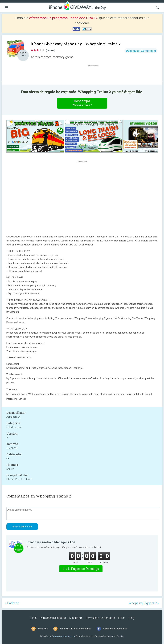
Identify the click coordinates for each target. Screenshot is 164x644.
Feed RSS (43, 629)
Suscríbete (76, 618)
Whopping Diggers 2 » (144, 603)
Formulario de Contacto (100, 618)
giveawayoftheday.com (64, 636)
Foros (122, 618)
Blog (131, 618)
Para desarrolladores (53, 618)
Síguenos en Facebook (115, 629)
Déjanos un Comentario (141, 51)
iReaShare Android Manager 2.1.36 (51, 542)
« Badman (12, 603)
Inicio (33, 618)
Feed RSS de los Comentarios (76, 629)
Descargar (82, 103)
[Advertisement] (95, 75)
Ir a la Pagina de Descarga (81, 569)
